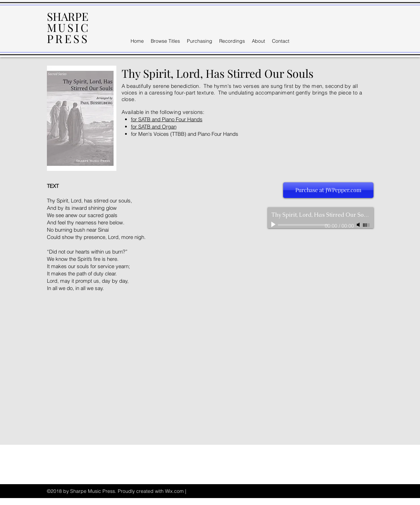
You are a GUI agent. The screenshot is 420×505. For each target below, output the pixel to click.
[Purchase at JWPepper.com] (328, 190)
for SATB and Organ (154, 127)
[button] (165, 41)
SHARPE (68, 16)
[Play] (274, 225)
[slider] (367, 225)
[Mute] (359, 225)
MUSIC (68, 27)
